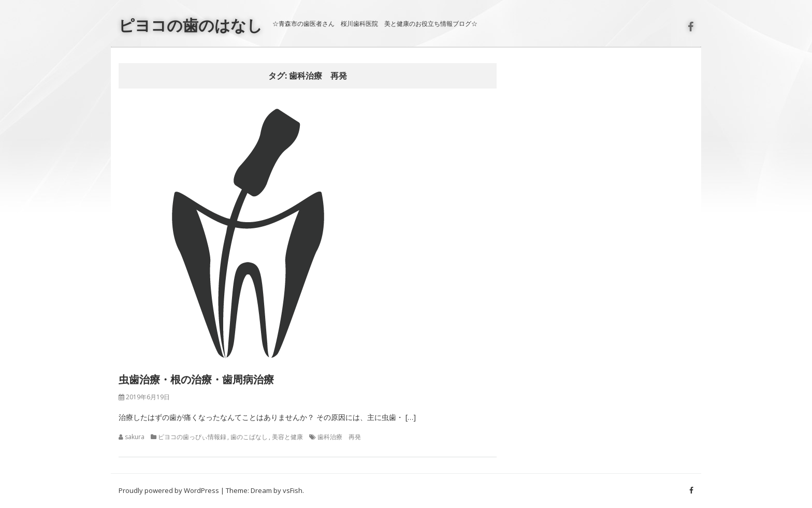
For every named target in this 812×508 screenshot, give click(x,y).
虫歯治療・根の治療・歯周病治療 (196, 379)
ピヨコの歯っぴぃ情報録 (192, 437)
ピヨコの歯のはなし (191, 25)
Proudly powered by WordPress (169, 490)
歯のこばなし (249, 437)
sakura (135, 437)
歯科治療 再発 (339, 437)
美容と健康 (287, 437)
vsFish (293, 490)
